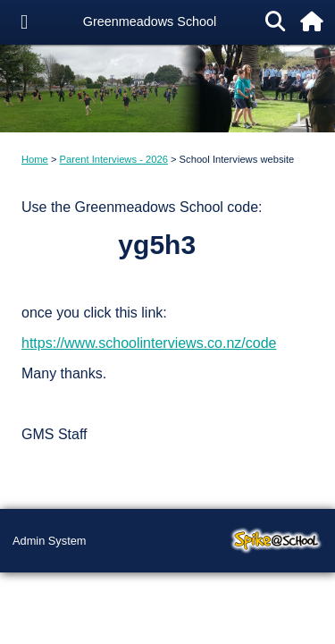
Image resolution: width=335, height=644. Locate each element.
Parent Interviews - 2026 (114, 159)
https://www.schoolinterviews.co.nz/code (149, 343)
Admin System (50, 541)
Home (35, 159)
